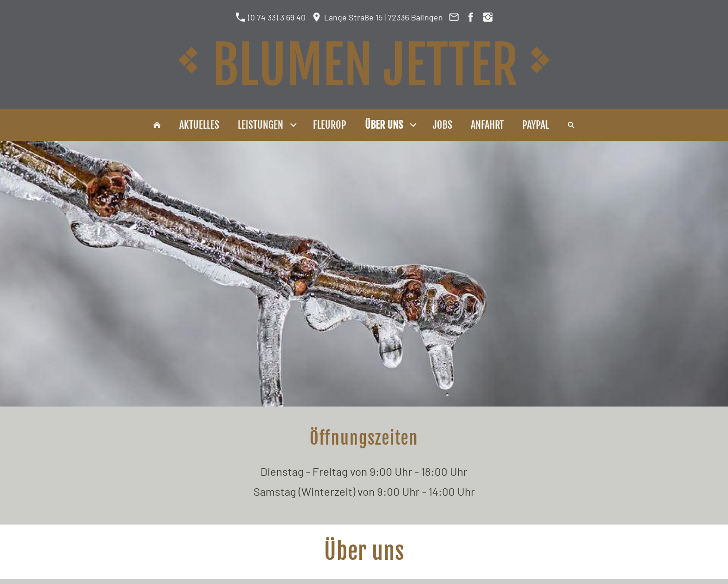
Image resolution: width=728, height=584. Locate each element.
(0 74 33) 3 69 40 (270, 17)
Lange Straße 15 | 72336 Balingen (377, 17)
